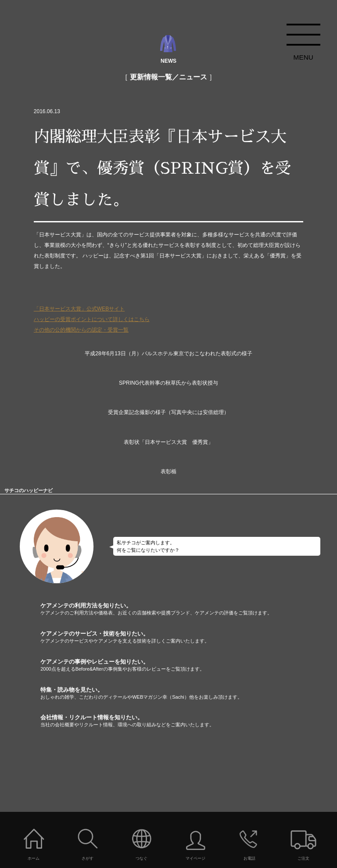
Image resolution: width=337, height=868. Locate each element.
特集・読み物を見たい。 (189, 693)
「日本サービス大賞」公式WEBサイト (79, 309)
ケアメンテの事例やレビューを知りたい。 (189, 665)
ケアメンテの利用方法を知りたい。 (189, 609)
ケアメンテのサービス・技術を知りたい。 (189, 637)
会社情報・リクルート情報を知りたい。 (189, 721)
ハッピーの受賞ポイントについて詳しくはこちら (92, 319)
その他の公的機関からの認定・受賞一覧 (81, 330)
